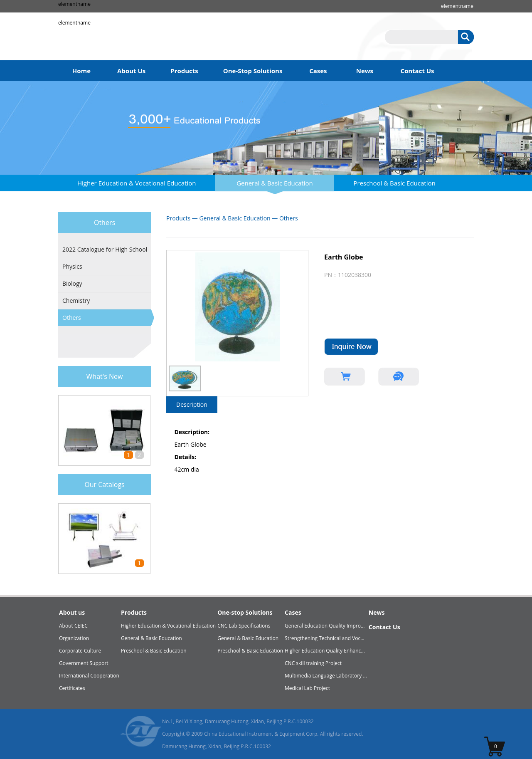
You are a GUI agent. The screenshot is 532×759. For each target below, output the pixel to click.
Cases (318, 71)
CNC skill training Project (313, 663)
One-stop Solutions (245, 612)
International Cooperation (89, 676)
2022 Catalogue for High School (105, 249)
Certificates (72, 688)
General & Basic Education (275, 183)
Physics (72, 266)
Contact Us (417, 71)
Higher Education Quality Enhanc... (325, 651)
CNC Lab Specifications (244, 626)
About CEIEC (73, 626)
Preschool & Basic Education (394, 183)
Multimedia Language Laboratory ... (326, 676)
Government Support (84, 663)
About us (72, 612)
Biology (72, 283)
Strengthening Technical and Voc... (325, 638)
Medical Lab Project (307, 688)
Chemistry (76, 300)
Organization (74, 638)
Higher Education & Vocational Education (137, 183)
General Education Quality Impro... (325, 626)
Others (72, 318)
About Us (131, 71)
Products (184, 71)
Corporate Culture (80, 651)
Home (81, 71)
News (365, 71)
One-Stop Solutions (253, 71)
